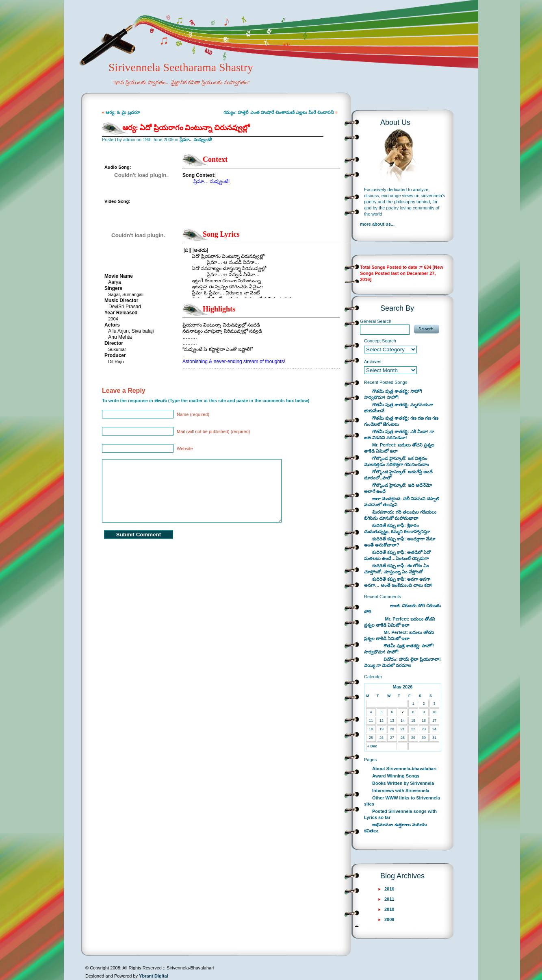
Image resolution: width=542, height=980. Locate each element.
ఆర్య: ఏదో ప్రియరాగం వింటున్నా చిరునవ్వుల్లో (186, 128)
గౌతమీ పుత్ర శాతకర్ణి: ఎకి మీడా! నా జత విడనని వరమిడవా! (399, 434)
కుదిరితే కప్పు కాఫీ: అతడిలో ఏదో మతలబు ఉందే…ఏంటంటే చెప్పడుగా (397, 555)
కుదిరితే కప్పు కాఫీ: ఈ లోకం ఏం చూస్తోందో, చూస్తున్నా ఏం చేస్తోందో (397, 569)
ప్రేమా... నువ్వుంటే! (196, 139)
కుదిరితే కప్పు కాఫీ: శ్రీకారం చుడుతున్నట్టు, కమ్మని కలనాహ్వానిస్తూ (397, 528)
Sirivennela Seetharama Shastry (170, 80)
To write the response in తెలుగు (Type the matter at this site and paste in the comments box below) (206, 401)
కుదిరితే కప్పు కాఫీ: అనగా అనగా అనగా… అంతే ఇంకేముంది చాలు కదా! (398, 582)
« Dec (372, 746)
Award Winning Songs (396, 776)
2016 (389, 889)
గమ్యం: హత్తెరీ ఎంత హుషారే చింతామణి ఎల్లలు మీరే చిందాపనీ (279, 112)
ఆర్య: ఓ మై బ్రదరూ (123, 112)
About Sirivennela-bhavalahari (404, 769)
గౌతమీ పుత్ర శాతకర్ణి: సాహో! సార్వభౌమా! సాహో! (393, 394)
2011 (389, 899)
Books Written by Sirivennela (403, 783)
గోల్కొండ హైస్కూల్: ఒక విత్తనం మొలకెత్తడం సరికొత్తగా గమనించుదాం (397, 461)
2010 (389, 909)
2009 (389, 919)
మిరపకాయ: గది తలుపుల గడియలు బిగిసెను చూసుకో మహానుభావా (400, 515)
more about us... (377, 224)
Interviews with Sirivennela (401, 791)
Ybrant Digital (154, 976)
